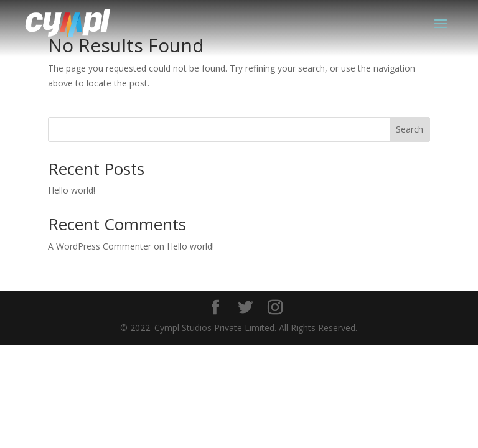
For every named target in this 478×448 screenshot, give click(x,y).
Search (410, 129)
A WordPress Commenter (100, 246)
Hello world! (72, 190)
